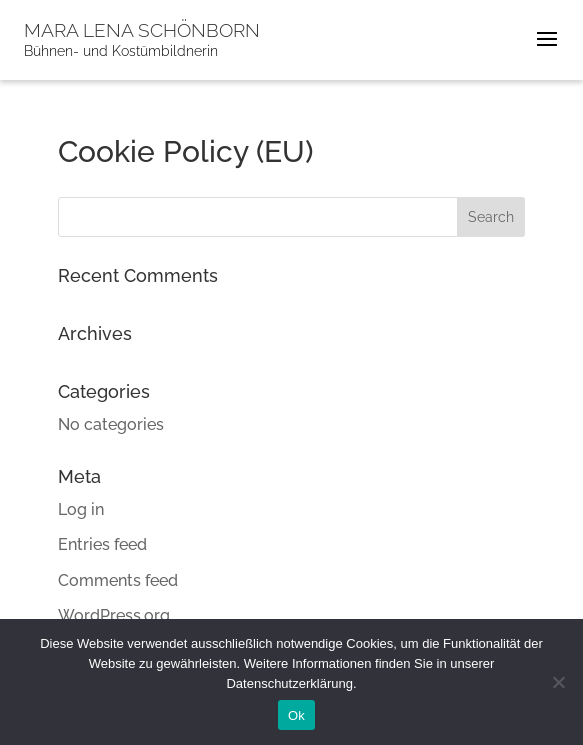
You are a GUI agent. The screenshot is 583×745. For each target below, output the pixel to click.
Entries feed (102, 544)
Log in (81, 509)
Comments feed (118, 580)
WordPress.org (114, 615)
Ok (296, 715)
